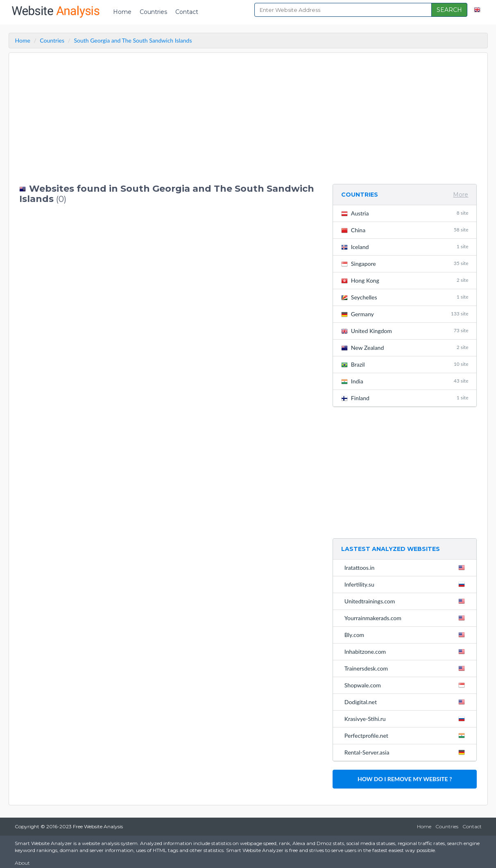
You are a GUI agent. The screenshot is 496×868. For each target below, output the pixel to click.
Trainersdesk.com (407, 668)
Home (122, 12)
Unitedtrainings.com (407, 601)
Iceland (405, 247)
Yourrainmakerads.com (407, 618)
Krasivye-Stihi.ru (407, 718)
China (405, 230)
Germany (405, 314)
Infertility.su (407, 584)
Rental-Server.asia (407, 752)
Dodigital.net (407, 702)
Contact (187, 12)
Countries (153, 12)
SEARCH (449, 10)
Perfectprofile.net (407, 735)
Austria (405, 213)
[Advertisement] (170, 118)
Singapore (405, 264)
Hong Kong (405, 280)
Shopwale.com (407, 685)
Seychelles (405, 297)
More (461, 195)
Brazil (405, 364)
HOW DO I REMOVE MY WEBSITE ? (405, 779)
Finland (405, 398)
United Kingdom (405, 331)
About (22, 863)
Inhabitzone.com (407, 651)
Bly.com (407, 635)
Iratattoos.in (407, 567)
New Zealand (405, 348)
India (405, 381)
